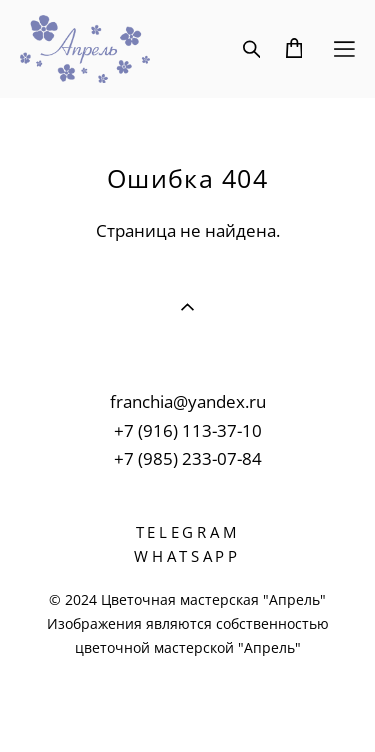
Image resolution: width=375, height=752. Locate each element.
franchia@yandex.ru (188, 401)
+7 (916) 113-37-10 (188, 430)
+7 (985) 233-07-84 (188, 458)
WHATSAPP (187, 556)
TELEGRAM (188, 532)
